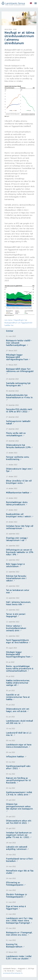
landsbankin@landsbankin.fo (13, 973)
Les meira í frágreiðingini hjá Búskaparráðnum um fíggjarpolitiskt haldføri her (18, 323)
